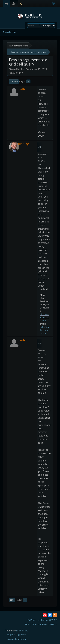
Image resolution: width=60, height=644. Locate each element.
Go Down (14, 82)
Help (28, 624)
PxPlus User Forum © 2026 (42, 620)
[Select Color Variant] (53, 4)
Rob (22, 89)
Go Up (12, 600)
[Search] (40, 26)
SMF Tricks (22, 630)
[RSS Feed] (55, 615)
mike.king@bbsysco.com (44, 330)
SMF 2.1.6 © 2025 (16, 635)
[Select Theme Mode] (21, 4)
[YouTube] (45, 615)
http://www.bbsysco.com (45, 317)
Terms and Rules (39, 624)
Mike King (22, 144)
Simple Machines (17, 639)
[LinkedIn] (50, 615)
